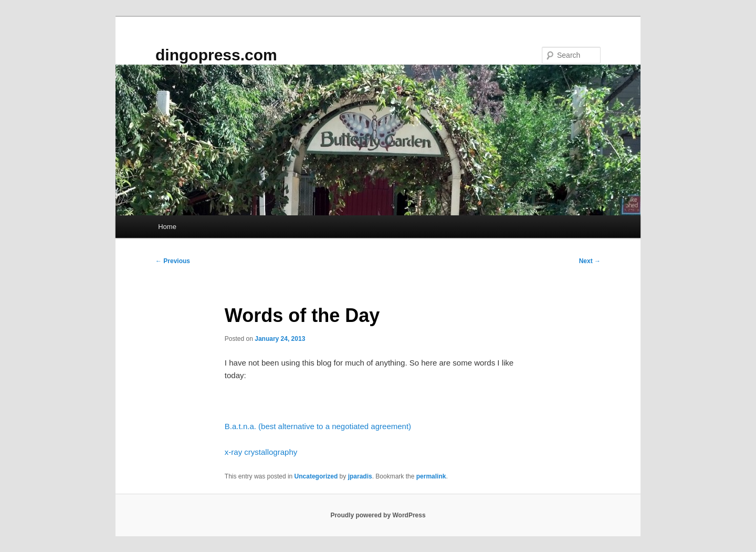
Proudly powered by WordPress (378, 515)
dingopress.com (216, 55)
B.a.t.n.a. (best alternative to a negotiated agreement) (318, 426)
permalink (431, 476)
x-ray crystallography (261, 452)
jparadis (360, 476)
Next (590, 261)
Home (167, 227)
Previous (173, 261)
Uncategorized (316, 476)
